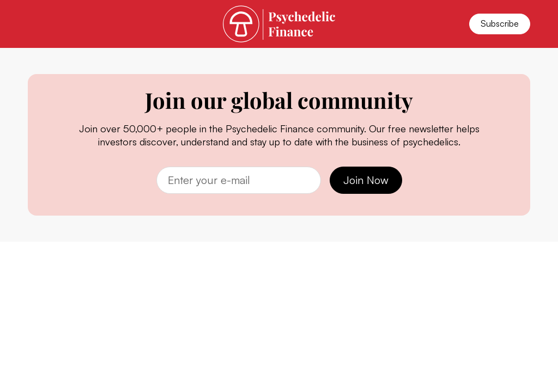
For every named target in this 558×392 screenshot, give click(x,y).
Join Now (366, 180)
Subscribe (500, 23)
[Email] (239, 180)
